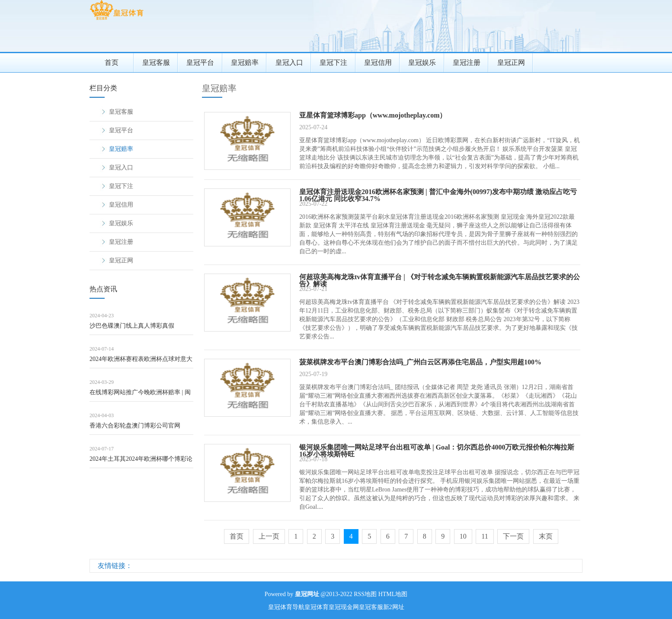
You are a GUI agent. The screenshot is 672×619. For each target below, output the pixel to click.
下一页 (513, 536)
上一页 (269, 536)
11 (485, 536)
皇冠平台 (200, 62)
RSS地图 (365, 594)
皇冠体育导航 (286, 607)
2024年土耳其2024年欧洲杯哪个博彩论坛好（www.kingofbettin (141, 462)
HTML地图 (393, 594)
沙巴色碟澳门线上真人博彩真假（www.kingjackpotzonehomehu (132, 329)
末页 (546, 536)
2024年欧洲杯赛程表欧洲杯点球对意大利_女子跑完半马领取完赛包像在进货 (141, 362)
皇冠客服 (156, 62)
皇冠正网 (511, 62)
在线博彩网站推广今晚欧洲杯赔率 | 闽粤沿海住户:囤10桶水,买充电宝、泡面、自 (140, 395)
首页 (112, 62)
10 (463, 536)
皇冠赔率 (245, 62)
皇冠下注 (333, 62)
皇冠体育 (317, 607)
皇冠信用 (378, 62)
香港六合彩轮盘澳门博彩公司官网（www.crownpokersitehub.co (135, 429)
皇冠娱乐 (422, 62)
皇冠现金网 (344, 607)
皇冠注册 (467, 62)
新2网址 (394, 607)
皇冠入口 (289, 62)
